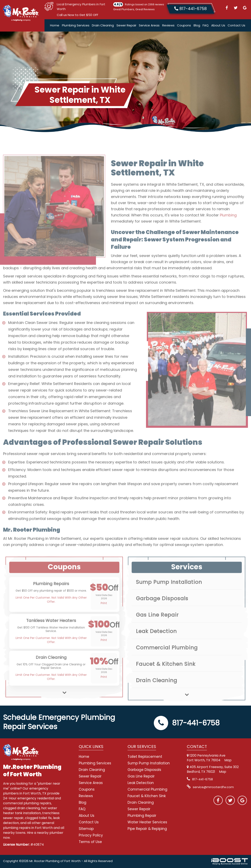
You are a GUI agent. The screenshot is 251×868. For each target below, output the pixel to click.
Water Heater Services (147, 822)
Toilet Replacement (145, 757)
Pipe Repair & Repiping (147, 829)
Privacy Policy (91, 835)
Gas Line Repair (141, 776)
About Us (218, 25)
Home (55, 25)
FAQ (206, 25)
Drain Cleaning (103, 25)
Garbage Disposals (144, 770)
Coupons (184, 25)
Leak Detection (141, 783)
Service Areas (149, 25)
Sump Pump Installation (149, 763)
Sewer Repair (126, 25)
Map (228, 760)
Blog (197, 25)
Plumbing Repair (142, 816)
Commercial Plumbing (147, 789)
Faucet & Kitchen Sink (147, 796)
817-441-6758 (187, 723)
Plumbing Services (76, 25)
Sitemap (86, 829)
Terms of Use (90, 842)
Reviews (168, 25)
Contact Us (236, 25)
